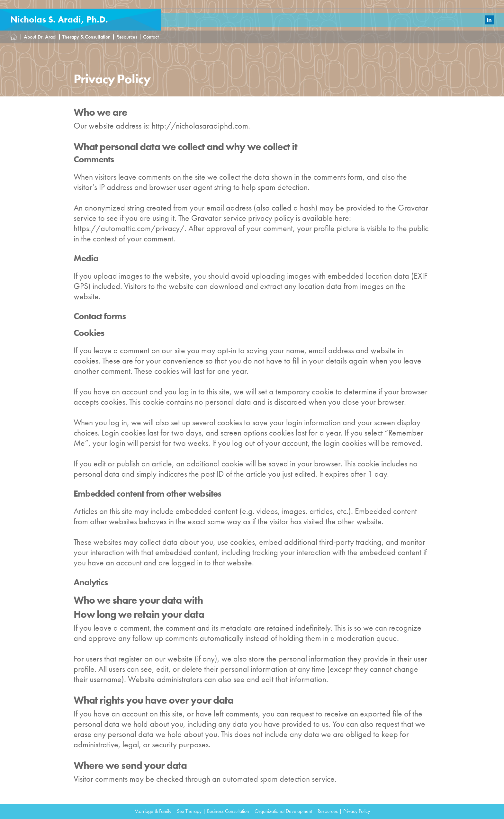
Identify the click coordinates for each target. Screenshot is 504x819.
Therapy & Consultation (86, 37)
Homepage (16, 37)
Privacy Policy (357, 811)
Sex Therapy (189, 811)
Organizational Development (283, 811)
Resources (127, 37)
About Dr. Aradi (40, 37)
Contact (151, 37)
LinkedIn (489, 20)
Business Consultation (228, 811)
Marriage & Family (153, 811)
